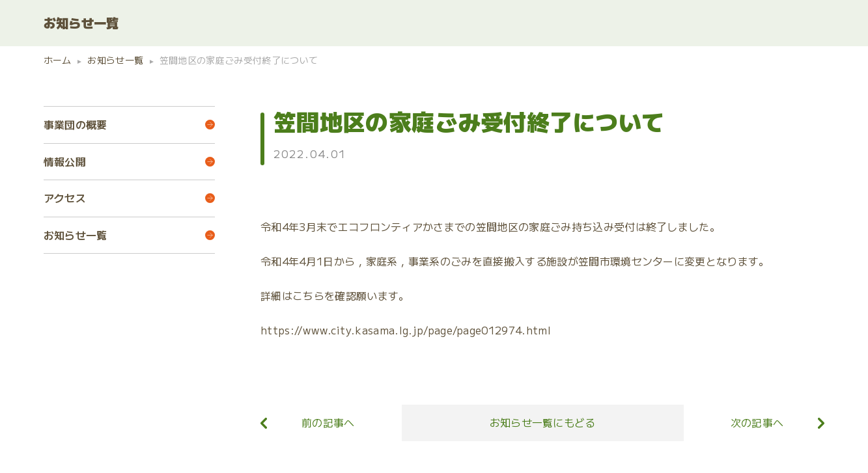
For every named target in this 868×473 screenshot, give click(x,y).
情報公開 (65, 161)
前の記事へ (328, 422)
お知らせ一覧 (76, 235)
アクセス (65, 198)
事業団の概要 (76, 124)
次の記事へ (757, 422)
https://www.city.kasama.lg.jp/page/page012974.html (406, 330)
